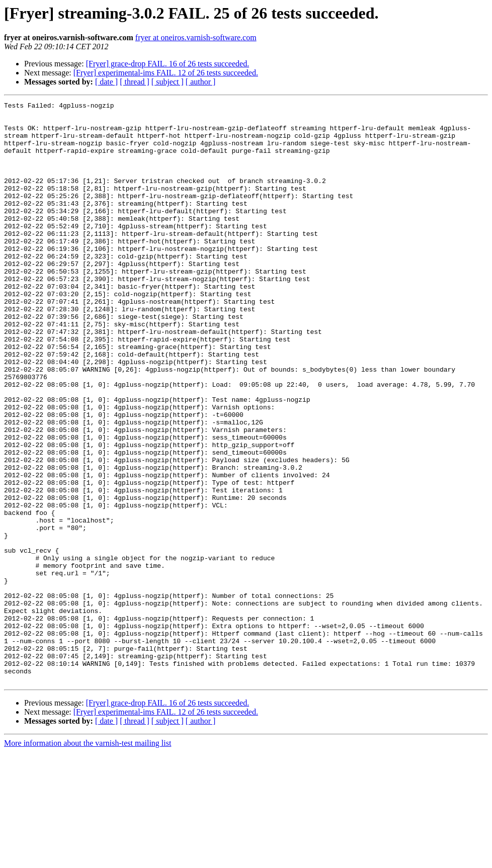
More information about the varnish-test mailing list (88, 859)
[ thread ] (135, 82)
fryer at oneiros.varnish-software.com (196, 37)
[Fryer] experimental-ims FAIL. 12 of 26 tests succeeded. (166, 73)
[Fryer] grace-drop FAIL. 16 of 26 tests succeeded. (168, 64)
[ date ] (106, 82)
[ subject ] (168, 82)
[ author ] (201, 82)
